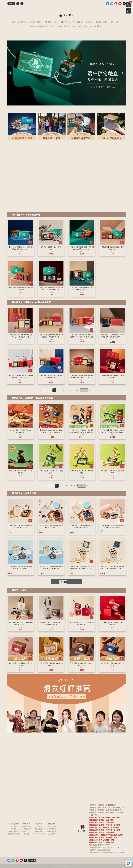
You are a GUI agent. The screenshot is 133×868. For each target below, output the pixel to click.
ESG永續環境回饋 (39, 834)
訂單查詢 (39, 826)
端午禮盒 (16, 215)
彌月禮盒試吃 (26, 826)
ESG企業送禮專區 (14, 831)
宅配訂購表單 (51, 834)
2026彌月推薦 (29, 493)
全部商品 (26, 824)
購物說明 (51, 824)
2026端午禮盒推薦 (42, 302)
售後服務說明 (51, 831)
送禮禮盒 (27, 302)
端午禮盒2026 (26, 829)
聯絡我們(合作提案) (14, 834)
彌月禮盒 (16, 493)
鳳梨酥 (114, 850)
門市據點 (14, 829)
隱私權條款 (39, 831)
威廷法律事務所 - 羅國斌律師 (100, 852)
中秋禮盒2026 (26, 831)
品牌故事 (14, 826)
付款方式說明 (51, 826)
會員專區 (39, 824)
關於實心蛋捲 (14, 824)
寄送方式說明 (51, 829)
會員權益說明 (39, 829)
